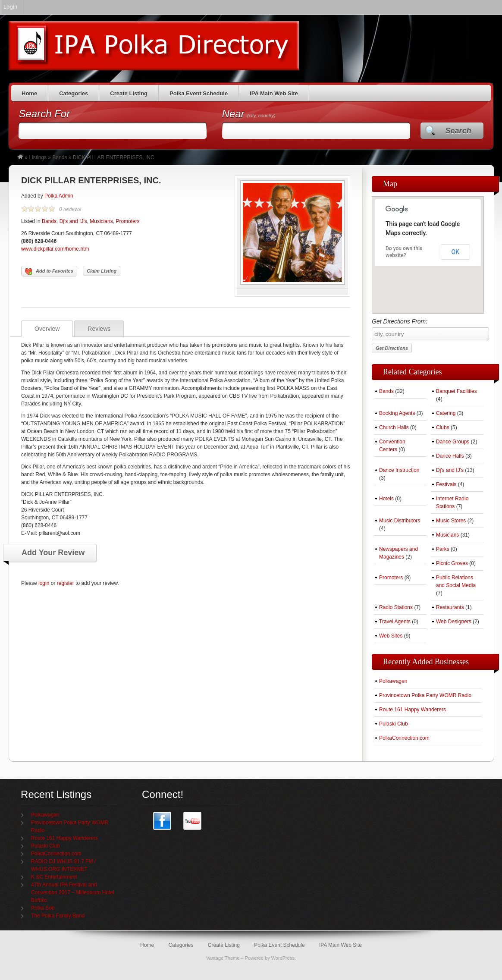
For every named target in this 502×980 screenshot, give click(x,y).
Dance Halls (450, 456)
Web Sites (391, 636)
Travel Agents (395, 622)
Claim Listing (102, 271)
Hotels (386, 499)
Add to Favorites (49, 272)
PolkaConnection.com (404, 738)
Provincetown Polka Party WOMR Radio (425, 695)
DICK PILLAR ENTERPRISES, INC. (91, 180)
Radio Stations (396, 607)
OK (455, 252)
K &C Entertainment (54, 877)
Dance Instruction (399, 470)
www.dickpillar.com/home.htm (55, 249)
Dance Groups (453, 442)
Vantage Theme (223, 958)
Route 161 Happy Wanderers (413, 710)
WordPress (283, 958)
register (66, 583)
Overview (47, 329)
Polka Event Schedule (199, 93)
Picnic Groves (452, 563)
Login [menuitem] (10, 7)
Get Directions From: (428, 329)
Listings (38, 157)
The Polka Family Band (58, 916)
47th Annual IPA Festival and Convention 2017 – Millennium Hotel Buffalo (73, 892)
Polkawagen (393, 681)
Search (458, 131)
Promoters (127, 221)
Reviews (99, 329)
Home (29, 93)
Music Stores (451, 521)
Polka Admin (59, 196)
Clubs (443, 427)
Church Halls (394, 427)
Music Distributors (400, 521)
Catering (446, 413)
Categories (74, 93)
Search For (44, 114)
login (44, 583)
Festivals (446, 484)
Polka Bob (43, 908)
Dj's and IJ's (73, 221)
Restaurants (450, 607)
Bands (60, 157)
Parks (443, 549)
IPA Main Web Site (274, 93)
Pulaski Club (394, 724)
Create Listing (129, 93)
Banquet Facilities (457, 391)
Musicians (101, 221)
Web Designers (454, 622)
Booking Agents (397, 413)
